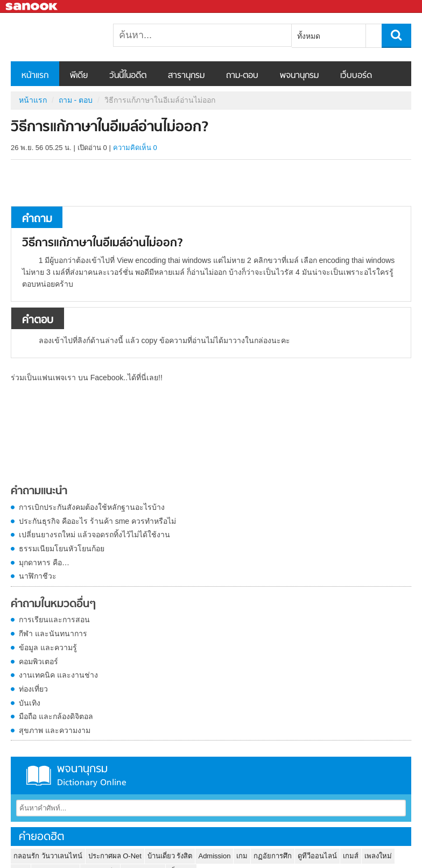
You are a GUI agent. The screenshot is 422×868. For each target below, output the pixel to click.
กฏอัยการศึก (273, 856)
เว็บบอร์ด (356, 76)
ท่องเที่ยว (33, 689)
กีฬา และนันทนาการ (53, 634)
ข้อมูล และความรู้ (48, 648)
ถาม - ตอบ (76, 100)
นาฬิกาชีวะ (38, 576)
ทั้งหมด (309, 36)
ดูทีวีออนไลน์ (317, 856)
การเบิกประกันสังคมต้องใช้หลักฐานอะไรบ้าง (92, 507)
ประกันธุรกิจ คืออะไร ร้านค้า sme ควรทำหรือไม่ (97, 521)
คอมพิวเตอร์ (38, 661)
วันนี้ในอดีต (128, 76)
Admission (214, 856)
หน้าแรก (35, 76)
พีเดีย (79, 76)
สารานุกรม (186, 76)
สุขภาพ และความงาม (55, 730)
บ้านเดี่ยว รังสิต (170, 856)
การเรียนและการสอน (54, 620)
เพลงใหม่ (378, 856)
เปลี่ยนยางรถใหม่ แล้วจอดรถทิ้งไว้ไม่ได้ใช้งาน (94, 535)
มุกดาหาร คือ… (44, 563)
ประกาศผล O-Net (115, 856)
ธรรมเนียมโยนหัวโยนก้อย (62, 549)
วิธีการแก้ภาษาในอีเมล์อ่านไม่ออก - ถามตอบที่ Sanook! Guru (67, 37)
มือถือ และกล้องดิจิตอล (56, 716)
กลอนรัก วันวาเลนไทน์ (48, 856)
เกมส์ (351, 856)
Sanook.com (32, 7)
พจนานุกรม (299, 76)
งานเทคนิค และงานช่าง (58, 675)
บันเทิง (30, 703)
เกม (242, 856)
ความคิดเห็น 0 (135, 148)
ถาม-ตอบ (242, 76)
